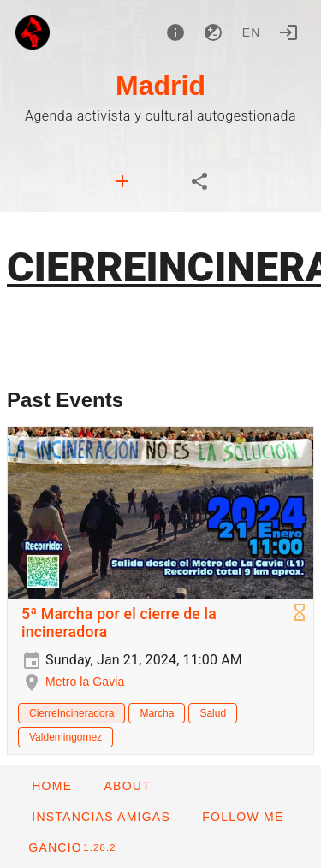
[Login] (288, 32)
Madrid (160, 86)
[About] (175, 32)
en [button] (252, 32)
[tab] (122, 181)
